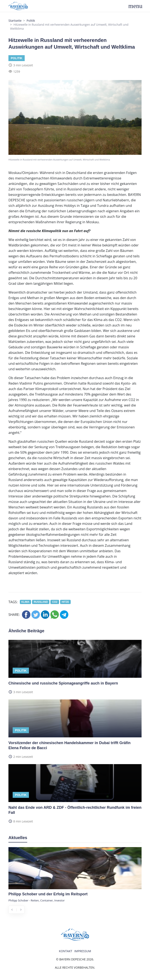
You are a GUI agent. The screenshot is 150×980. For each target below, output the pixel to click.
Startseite (15, 21)
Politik (31, 21)
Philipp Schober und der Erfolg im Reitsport (48, 894)
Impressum (83, 951)
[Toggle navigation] (138, 6)
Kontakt (66, 951)
